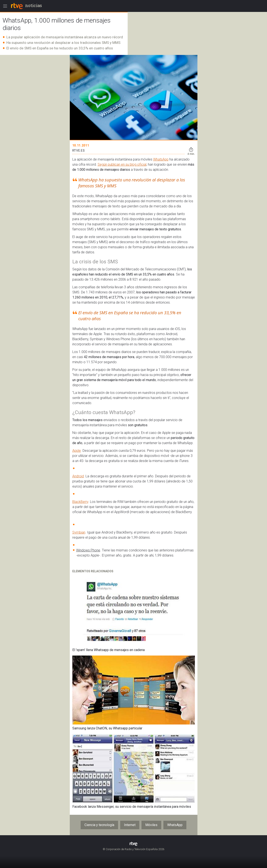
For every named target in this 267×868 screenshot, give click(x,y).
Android (78, 476)
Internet (130, 825)
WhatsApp (161, 159)
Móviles (151, 825)
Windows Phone (88, 550)
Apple (77, 451)
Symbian (79, 532)
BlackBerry (80, 502)
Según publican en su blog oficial (122, 164)
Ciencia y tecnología (99, 825)
